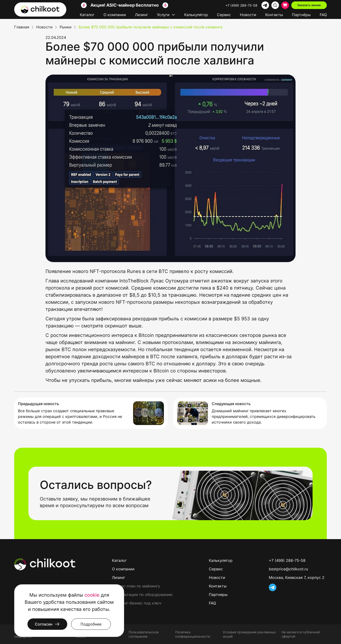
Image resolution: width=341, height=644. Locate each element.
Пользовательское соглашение (144, 634)
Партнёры (301, 15)
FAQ (323, 15)
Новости (248, 15)
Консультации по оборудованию (142, 595)
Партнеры (218, 595)
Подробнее (91, 624)
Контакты (274, 15)
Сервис (224, 15)
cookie (92, 595)
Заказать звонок (309, 5)
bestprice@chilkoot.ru (288, 569)
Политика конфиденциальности (193, 634)
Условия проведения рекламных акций (249, 634)
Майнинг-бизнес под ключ (137, 603)
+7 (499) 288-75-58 (241, 5)
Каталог (87, 15)
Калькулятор (196, 15)
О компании (115, 15)
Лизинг (141, 15)
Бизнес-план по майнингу (136, 586)
